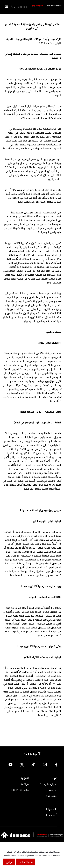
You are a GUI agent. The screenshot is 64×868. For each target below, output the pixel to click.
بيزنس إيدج (52, 795)
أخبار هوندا (52, 815)
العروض (53, 790)
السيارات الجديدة (48, 784)
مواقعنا (25, 784)
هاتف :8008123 (20, 790)
